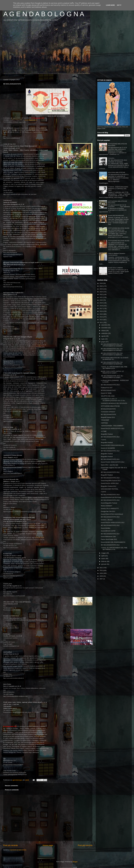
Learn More (110, 5)
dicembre (104, 325)
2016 (101, 311)
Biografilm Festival (107, 434)
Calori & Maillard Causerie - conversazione (117, 254)
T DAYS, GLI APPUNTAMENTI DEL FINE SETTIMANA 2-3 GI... (114, 549)
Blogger (75, 862)
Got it (119, 5)
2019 (101, 303)
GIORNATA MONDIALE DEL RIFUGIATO (114, 403)
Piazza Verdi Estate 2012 (109, 539)
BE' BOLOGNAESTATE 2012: (110, 385)
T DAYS (103, 440)
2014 (101, 317)
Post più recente (11, 845)
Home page (48, 845)
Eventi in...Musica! (107, 520)
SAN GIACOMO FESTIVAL (110, 489)
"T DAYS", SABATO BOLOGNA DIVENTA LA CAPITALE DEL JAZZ (118, 189)
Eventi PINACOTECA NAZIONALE (112, 514)
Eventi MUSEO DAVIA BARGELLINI (112, 445)
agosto (104, 336)
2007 (101, 579)
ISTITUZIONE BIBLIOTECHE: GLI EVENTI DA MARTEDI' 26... (115, 359)
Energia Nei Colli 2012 (108, 511)
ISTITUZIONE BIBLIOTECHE (110, 406)
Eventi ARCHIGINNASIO (116, 216)
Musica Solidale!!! (106, 506)
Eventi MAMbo (106, 528)
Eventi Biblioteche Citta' (108, 537)
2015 (101, 314)
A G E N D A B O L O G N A (44, 14)
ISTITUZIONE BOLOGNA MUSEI (119, 228)
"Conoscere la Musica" (108, 412)
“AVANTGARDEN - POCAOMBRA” (112, 426)
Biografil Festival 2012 (108, 417)
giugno (104, 342)
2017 (101, 308)
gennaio (104, 564)
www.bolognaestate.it (31, 120)
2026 (101, 283)
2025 (101, 286)
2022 (101, 294)
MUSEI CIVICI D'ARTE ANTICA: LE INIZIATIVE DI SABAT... (112, 372)
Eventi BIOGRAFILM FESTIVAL (111, 497)
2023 (101, 292)
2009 (101, 573)
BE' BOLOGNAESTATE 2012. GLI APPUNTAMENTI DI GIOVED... (112, 350)
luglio (103, 339)
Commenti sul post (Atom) (18, 850)
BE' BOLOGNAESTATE (108, 414)
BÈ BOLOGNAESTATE (108, 390)
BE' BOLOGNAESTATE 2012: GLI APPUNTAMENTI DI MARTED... (112, 363)
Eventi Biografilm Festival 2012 (111, 481)
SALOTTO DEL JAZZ (108, 396)
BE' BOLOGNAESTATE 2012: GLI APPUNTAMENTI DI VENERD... (112, 345)
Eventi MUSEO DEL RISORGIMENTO (113, 542)
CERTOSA (104, 423)
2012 (101, 323)
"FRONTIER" (105, 420)
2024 (101, 289)
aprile (103, 556)
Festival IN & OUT (107, 388)
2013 (101, 320)
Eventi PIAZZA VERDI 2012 (110, 483)
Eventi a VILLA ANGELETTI (110, 509)
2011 (101, 568)
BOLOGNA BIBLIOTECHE (117, 172)
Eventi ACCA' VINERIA (115, 268)
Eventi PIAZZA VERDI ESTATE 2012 (113, 428)
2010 (101, 570)
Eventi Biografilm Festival (109, 503)
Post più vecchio (85, 845)
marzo (104, 559)
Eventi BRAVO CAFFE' (108, 531)
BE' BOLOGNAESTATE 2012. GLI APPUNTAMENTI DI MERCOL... (112, 354)
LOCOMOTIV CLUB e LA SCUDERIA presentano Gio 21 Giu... (113, 400)
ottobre (104, 331)
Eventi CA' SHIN (106, 393)
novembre (105, 328)
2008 (101, 576)
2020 (101, 300)
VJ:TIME (104, 431)
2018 (101, 306)
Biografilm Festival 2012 (109, 486)
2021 (101, 297)
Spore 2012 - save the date (110, 465)
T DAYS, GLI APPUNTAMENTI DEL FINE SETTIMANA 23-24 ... (114, 368)
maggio (104, 553)
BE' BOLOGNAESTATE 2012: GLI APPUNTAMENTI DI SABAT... (112, 377)
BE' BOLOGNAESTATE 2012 (110, 437)
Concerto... (112, 158)
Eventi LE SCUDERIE (108, 448)
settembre (105, 333)
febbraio (104, 561)
